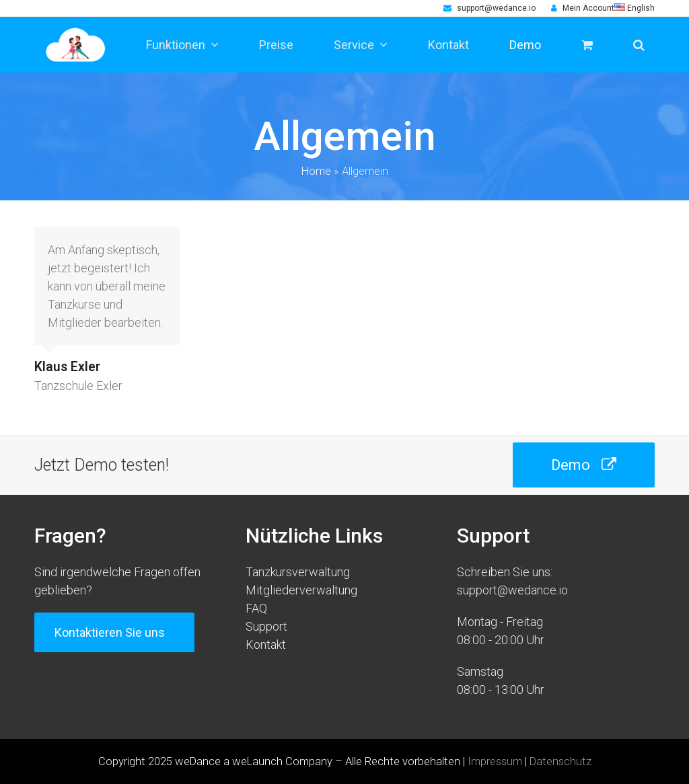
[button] (639, 45)
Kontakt (266, 644)
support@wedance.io (496, 8)
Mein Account (588, 8)
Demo (584, 465)
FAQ (256, 608)
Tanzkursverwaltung (298, 572)
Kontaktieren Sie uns (114, 632)
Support (266, 626)
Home (316, 171)
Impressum (495, 761)
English (634, 8)
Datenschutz (560, 761)
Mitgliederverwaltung (301, 590)
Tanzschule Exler (78, 386)
